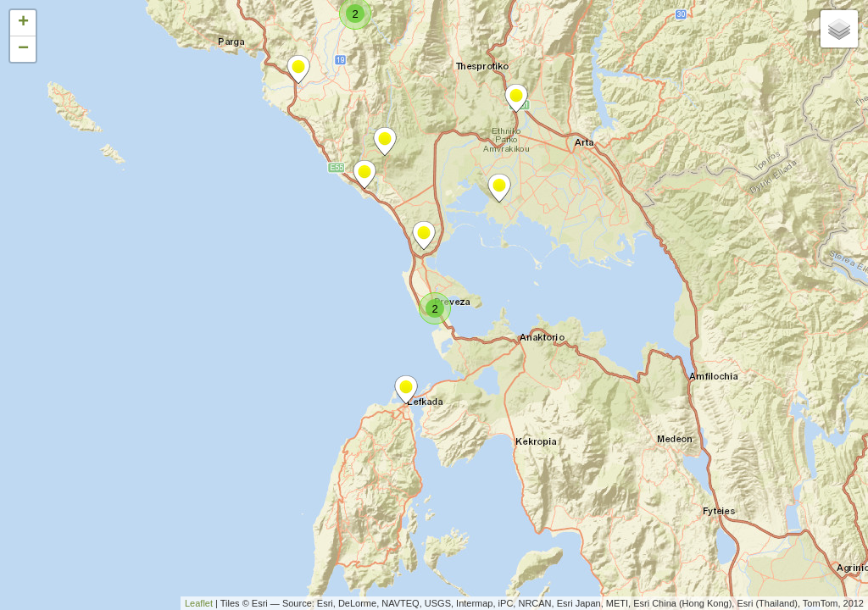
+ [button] (23, 23)
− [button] (23, 49)
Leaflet (199, 603)
